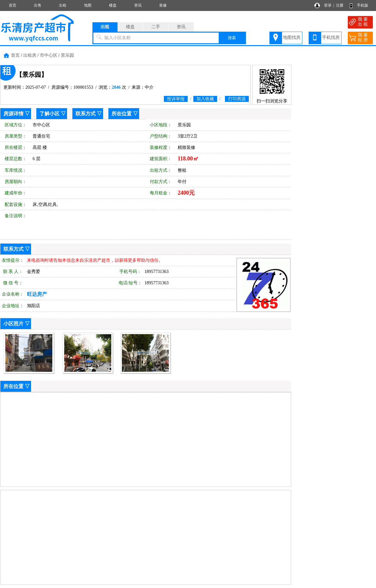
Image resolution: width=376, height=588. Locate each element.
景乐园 (67, 55)
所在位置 (122, 114)
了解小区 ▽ (53, 114)
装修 (163, 5)
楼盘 (113, 5)
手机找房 (331, 37)
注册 (340, 5)
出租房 (30, 55)
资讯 (138, 5)
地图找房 (292, 37)
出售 (38, 5)
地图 (88, 5)
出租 (63, 5)
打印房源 (237, 99)
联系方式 (86, 114)
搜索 (232, 38)
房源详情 (13, 114)
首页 (13, 5)
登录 (328, 5)
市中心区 (49, 55)
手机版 (363, 5)
